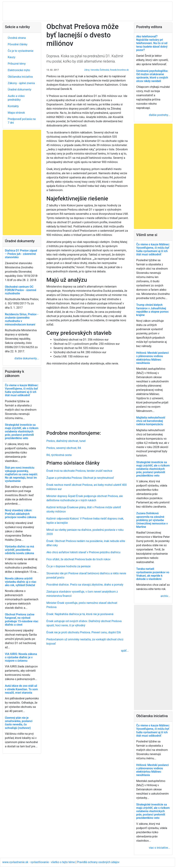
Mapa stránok (16, 113)
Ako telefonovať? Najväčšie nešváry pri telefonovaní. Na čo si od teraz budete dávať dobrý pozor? (152, 43)
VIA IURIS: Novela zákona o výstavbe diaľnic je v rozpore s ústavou (21, 657)
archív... (165, 596)
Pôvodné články (18, 44)
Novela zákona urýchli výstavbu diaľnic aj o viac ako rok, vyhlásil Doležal (21, 582)
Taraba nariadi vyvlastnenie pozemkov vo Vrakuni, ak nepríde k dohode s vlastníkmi (153, 574)
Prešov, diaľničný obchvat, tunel (66, 441)
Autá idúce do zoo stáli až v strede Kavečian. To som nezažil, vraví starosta (21, 689)
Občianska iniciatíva (20, 77)
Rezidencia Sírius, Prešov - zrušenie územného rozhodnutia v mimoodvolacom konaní (22, 319)
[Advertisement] (88, 397)
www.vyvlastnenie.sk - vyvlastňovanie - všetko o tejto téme (39, 862)
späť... (125, 651)
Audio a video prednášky (16, 98)
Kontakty (13, 106)
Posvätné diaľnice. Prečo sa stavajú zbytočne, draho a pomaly (85, 585)
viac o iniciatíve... (160, 848)
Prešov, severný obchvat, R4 (64, 448)
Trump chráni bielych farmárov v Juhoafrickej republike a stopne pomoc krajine (152, 310)
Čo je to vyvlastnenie (21, 51)
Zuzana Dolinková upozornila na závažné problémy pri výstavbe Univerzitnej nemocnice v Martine (152, 520)
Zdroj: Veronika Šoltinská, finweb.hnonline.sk (106, 70)
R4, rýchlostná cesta (59, 455)
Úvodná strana (17, 38)
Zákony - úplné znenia (21, 83)
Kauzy (12, 57)
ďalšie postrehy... (160, 115)
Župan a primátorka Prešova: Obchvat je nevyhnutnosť (80, 478)
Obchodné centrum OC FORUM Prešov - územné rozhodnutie (21, 290)
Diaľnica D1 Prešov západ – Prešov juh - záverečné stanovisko (21, 254)
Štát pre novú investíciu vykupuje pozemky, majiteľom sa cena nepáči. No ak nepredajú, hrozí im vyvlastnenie (21, 474)
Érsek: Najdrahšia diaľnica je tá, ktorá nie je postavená (80, 614)
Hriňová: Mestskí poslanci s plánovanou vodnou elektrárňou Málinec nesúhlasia (152, 358)
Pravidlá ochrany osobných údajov (98, 862)
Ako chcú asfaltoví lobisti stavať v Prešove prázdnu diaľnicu (83, 552)
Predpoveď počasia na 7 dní (22, 121)
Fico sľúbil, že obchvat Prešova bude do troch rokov (78, 559)
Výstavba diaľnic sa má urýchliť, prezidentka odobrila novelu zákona (19, 550)
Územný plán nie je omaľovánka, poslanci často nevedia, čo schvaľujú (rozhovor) (19, 723)
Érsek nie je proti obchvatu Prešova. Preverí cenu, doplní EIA (84, 632)
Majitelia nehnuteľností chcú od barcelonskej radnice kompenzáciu (151, 421)
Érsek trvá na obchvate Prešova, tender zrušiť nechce (79, 471)
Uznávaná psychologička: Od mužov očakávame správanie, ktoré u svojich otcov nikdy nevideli (152, 76)
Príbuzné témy (17, 64)
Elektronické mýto (19, 70)
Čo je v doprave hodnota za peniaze (68, 566)
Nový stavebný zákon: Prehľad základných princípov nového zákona (21, 514)
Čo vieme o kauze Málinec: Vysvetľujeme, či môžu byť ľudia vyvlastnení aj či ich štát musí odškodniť (22, 390)
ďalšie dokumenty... (27, 358)
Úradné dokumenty (20, 89)
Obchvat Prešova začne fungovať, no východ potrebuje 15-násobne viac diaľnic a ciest (22, 620)
